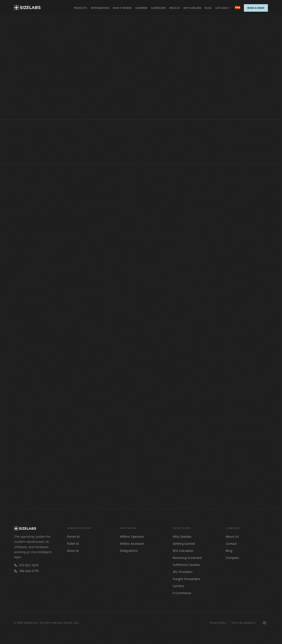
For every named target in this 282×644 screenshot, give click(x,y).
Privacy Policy (218, 623)
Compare (141, 8)
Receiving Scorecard (187, 558)
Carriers (178, 586)
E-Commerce (182, 593)
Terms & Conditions (243, 623)
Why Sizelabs (192, 8)
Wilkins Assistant (132, 544)
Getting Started (184, 544)
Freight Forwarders (186, 579)
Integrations (100, 8)
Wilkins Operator (132, 537)
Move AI (73, 551)
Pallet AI (73, 544)
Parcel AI (73, 537)
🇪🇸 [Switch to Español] (238, 7)
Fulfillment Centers (186, 565)
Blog (208, 8)
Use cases (223, 8)
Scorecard (158, 8)
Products (81, 8)
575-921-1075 (26, 565)
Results (175, 8)
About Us (232, 537)
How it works (122, 8)
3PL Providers (183, 572)
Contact (231, 544)
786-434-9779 (26, 571)
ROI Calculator (183, 551)
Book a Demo (256, 8)
